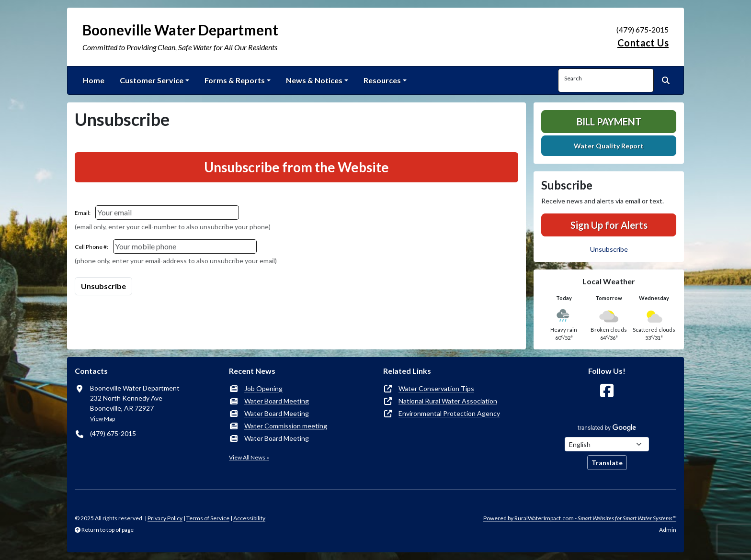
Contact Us (643, 43)
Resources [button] (382, 80)
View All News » (249, 457)
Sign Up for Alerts (609, 225)
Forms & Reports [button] (235, 80)
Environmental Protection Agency (449, 413)
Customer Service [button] (152, 80)
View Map (102, 419)
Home (94, 80)
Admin (668, 530)
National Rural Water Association (448, 401)
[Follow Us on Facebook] (607, 391)
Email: (83, 213)
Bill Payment (609, 122)
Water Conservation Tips (436, 388)
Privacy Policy (165, 518)
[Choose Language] (607, 444)
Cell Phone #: (91, 247)
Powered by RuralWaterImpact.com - (580, 518)
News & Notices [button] (314, 80)
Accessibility (249, 518)
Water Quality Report (609, 146)
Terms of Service (208, 518)
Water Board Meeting (277, 401)
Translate (607, 463)
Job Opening (263, 388)
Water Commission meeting (286, 426)
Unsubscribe (609, 249)
